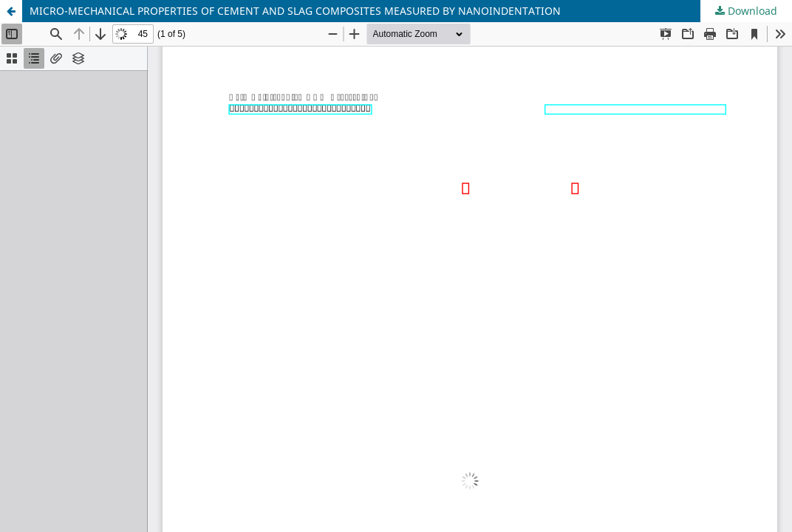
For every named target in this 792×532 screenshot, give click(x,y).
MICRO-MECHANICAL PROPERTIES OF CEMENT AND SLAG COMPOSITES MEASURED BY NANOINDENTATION (295, 11)
